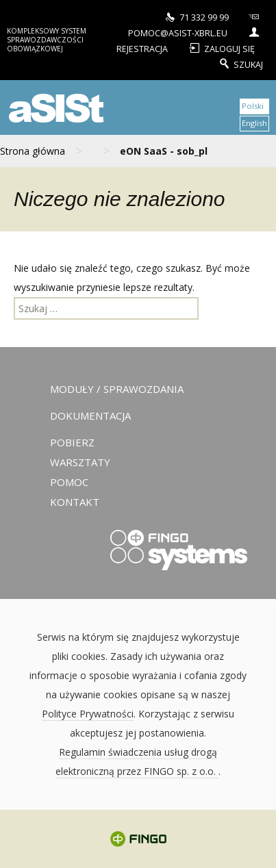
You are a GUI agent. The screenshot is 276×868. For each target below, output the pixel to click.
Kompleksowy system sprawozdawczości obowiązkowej (47, 40)
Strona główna (33, 151)
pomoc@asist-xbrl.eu (196, 24)
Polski (253, 106)
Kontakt (75, 502)
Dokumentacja (90, 416)
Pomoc (69, 482)
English (254, 123)
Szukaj (240, 63)
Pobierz (72, 442)
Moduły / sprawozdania (117, 389)
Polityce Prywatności (88, 714)
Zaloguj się (221, 47)
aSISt (54, 107)
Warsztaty (80, 462)
